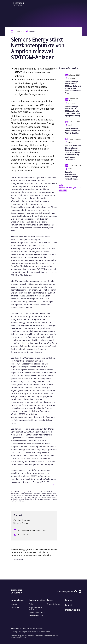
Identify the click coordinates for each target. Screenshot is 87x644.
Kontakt (69, 605)
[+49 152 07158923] (34, 535)
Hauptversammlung (36, 615)
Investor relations (37, 600)
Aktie (31, 604)
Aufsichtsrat (15, 607)
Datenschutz (24, 629)
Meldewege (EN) (73, 610)
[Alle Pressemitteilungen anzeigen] (70, 188)
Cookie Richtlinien (37, 629)
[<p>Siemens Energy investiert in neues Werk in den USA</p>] (70, 129)
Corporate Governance (37, 612)
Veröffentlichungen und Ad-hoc (36, 608)
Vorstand (14, 604)
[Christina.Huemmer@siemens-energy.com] (34, 530)
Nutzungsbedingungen (19, 632)
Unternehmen (17, 600)
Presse (50, 600)
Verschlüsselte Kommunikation (39, 632)
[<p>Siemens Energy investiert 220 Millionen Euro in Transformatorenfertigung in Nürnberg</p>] (70, 109)
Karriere (69, 600)
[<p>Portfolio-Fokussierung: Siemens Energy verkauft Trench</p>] (70, 174)
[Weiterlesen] (17, 560)
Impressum (15, 629)
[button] (19, 4)
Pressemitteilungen (54, 604)
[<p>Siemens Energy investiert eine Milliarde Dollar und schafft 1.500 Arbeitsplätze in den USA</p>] (70, 86)
